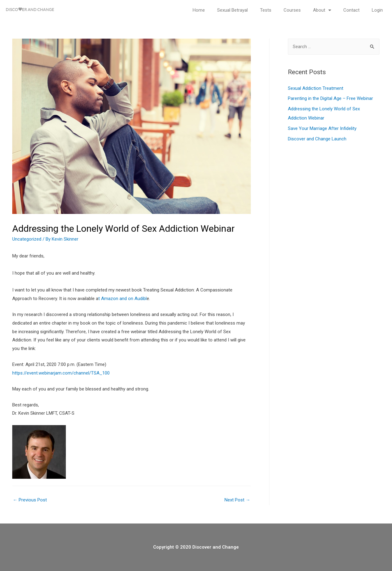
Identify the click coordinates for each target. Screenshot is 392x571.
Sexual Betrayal (232, 10)
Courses (292, 10)
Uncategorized (27, 239)
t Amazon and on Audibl (123, 299)
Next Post (237, 500)
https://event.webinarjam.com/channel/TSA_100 (61, 373)
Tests (266, 10)
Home (199, 10)
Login (377, 10)
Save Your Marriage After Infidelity (322, 128)
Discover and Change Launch (317, 139)
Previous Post (30, 500)
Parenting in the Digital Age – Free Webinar (330, 98)
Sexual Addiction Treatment (316, 88)
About (322, 10)
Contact (351, 10)
